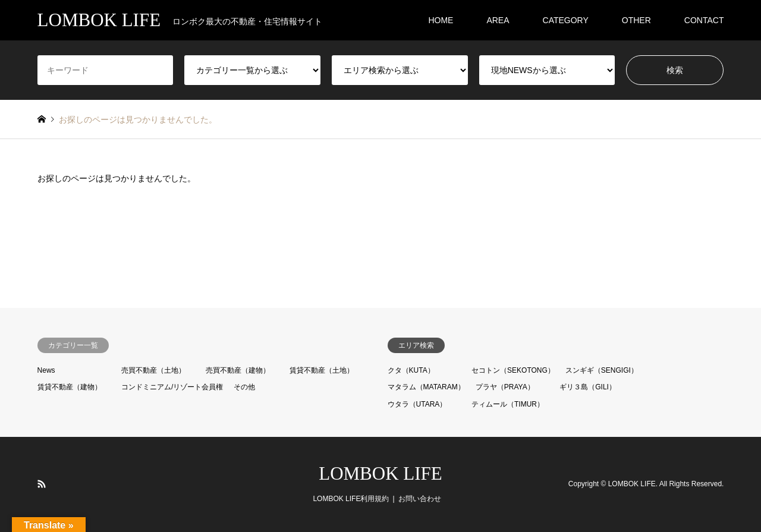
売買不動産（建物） (238, 370)
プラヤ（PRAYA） (505, 387)
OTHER (636, 20)
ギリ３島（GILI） (588, 387)
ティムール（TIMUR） (508, 404)
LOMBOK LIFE (380, 473)
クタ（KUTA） (411, 370)
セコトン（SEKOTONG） (513, 370)
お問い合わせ (420, 499)
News (46, 370)
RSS (42, 484)
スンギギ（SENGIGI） (602, 370)
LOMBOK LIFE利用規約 (351, 499)
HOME (441, 20)
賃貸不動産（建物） (70, 387)
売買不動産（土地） (153, 370)
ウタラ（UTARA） (417, 404)
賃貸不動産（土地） (322, 370)
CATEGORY (566, 20)
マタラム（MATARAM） (426, 387)
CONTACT (704, 20)
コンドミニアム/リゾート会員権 (172, 387)
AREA (498, 20)
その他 (244, 387)
